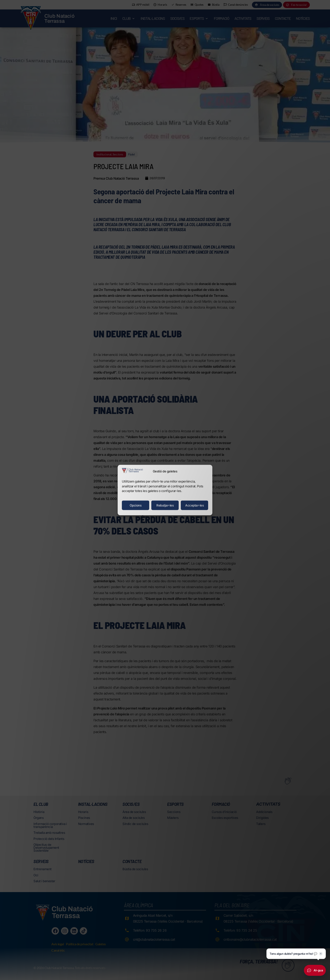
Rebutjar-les (165, 505)
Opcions (136, 505)
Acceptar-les (194, 505)
